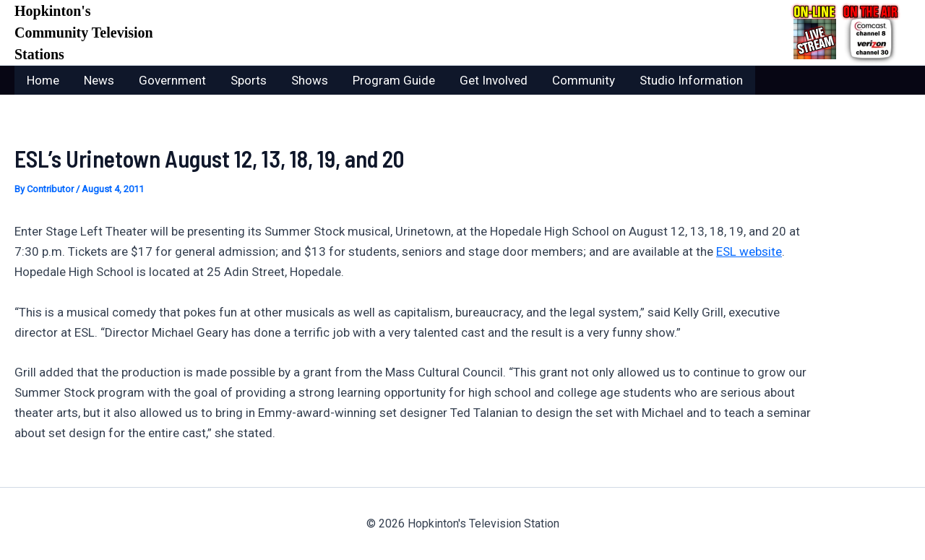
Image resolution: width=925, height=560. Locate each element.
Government (172, 80)
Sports (249, 80)
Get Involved (494, 80)
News (99, 80)
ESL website (749, 251)
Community (584, 80)
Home (43, 80)
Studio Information (691, 80)
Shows (310, 80)
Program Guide (394, 80)
